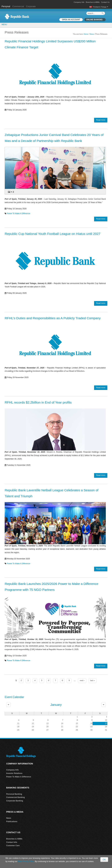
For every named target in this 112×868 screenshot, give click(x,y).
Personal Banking (14, 794)
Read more (101, 120)
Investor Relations (14, 773)
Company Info (79, 2)
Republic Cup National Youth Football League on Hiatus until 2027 (52, 234)
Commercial (18, 6)
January (56, 705)
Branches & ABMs (93, 2)
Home (86, 34)
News (92, 34)
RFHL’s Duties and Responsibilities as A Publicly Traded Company (53, 318)
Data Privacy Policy (26, 861)
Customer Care (13, 846)
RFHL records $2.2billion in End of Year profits (38, 402)
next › (82, 681)
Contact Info (12, 842)
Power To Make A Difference (18, 214)
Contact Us (105, 2)
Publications (12, 822)
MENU (4, 24)
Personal (6, 6)
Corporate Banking (15, 801)
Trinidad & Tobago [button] (100, 7)
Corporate (31, 6)
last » (92, 681)
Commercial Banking (15, 797)
